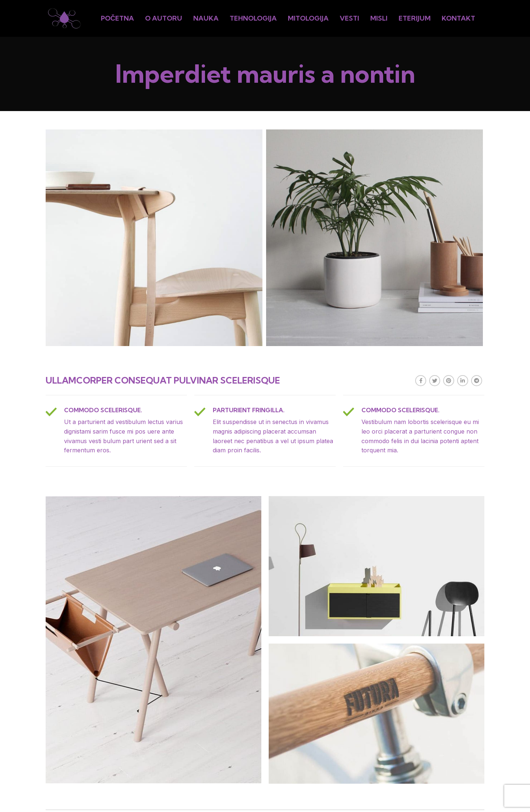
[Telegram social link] (477, 381)
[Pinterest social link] (449, 381)
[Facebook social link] (421, 381)
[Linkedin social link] (463, 381)
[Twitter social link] (435, 381)
